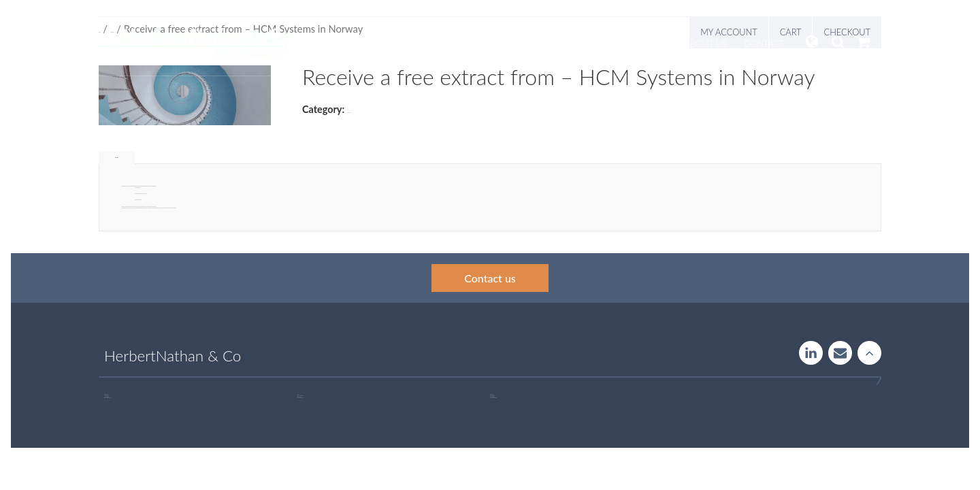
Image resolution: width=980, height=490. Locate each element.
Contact (765, 44)
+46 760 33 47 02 (301, 398)
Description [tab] (117, 158)
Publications (637, 44)
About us (706, 44)
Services (443, 44)
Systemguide (509, 44)
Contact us (490, 278)
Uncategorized (349, 113)
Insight (573, 44)
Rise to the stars (869, 353)
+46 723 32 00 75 (494, 398)
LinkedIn (811, 353)
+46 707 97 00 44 (109, 398)
